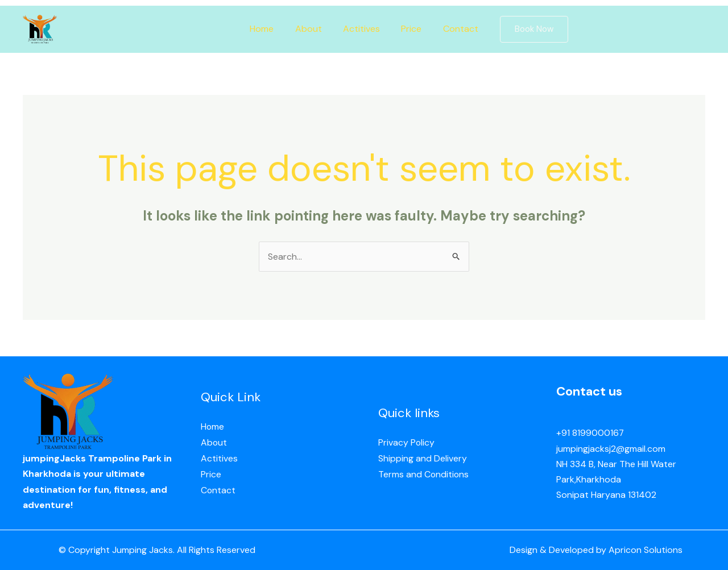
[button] (527, 29)
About (311, 29)
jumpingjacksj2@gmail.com (611, 449)
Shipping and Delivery (423, 459)
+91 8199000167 (590, 433)
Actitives (361, 29)
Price (408, 29)
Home (268, 29)
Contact (454, 29)
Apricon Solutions (646, 550)
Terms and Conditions (424, 474)
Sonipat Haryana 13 (596, 495)
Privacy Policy (407, 444)
